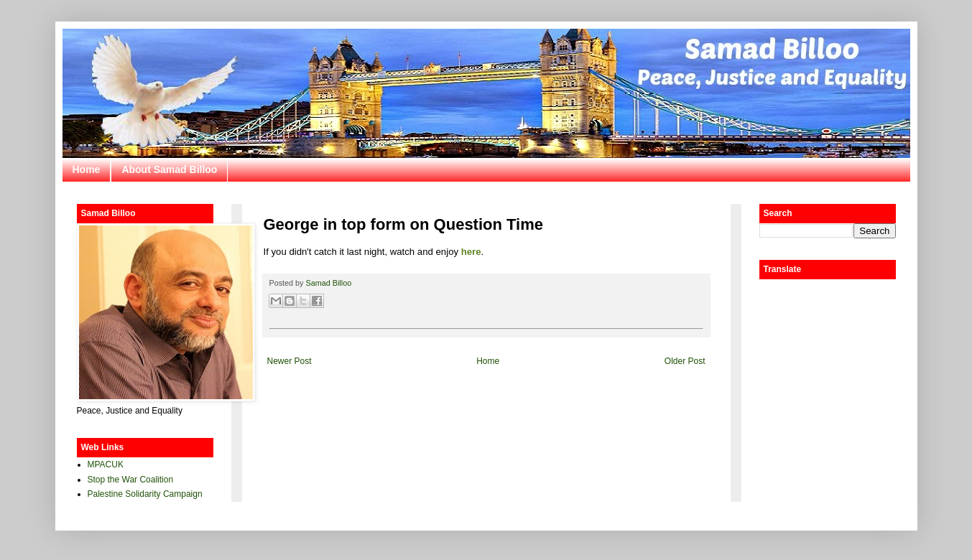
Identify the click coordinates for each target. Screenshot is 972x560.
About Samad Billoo (169, 169)
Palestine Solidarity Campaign (145, 494)
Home (87, 169)
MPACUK (106, 465)
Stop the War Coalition (131, 480)
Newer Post (290, 361)
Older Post (685, 361)
